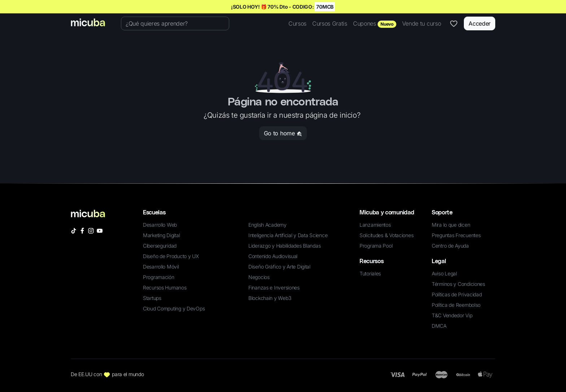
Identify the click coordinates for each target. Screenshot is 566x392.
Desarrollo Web (160, 225)
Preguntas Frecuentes (456, 235)
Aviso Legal (444, 273)
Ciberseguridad (160, 246)
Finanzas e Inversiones (274, 288)
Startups (152, 298)
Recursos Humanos (165, 288)
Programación (159, 277)
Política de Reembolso (456, 305)
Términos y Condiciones (458, 284)
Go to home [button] (283, 133)
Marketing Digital (161, 235)
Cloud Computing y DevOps (174, 308)
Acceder (480, 23)
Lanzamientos (375, 225)
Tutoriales (370, 273)
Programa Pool (376, 246)
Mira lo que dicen (451, 225)
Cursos (297, 23)
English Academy (267, 225)
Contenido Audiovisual (273, 256)
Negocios (259, 277)
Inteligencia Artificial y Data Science (288, 235)
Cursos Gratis (330, 23)
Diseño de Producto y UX (171, 256)
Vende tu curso (422, 23)
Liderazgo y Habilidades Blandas (284, 246)
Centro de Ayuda (450, 246)
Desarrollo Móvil (161, 267)
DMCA (439, 326)
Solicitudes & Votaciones (386, 235)
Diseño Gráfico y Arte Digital (279, 267)
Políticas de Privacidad (457, 294)
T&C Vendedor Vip (452, 315)
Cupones (375, 24)
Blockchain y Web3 (270, 298)
